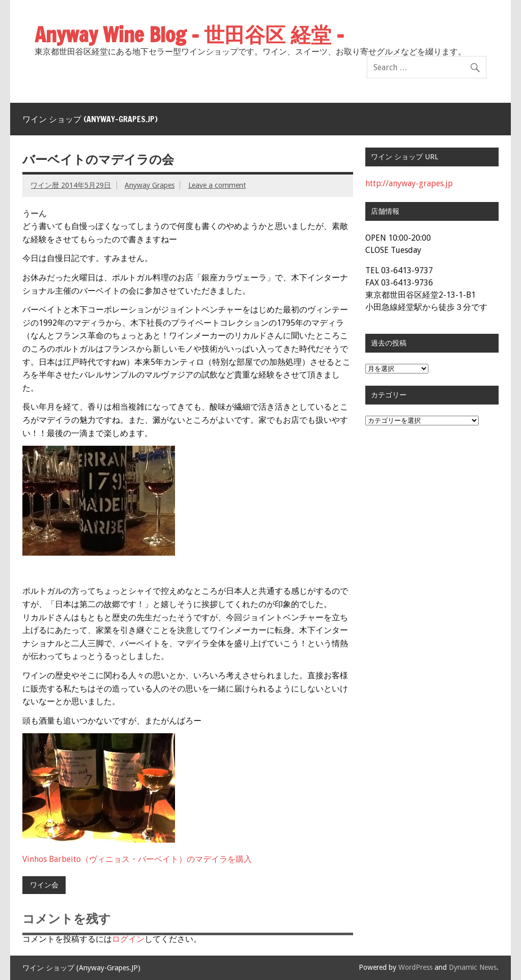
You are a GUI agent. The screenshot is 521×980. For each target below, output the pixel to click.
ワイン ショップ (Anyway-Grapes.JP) (90, 119)
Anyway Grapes (150, 185)
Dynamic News (473, 967)
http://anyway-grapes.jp (409, 183)
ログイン (128, 939)
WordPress (415, 967)
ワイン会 (44, 885)
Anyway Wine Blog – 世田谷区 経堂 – (189, 34)
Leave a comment (217, 185)
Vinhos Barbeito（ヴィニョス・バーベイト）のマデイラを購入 (137, 859)
